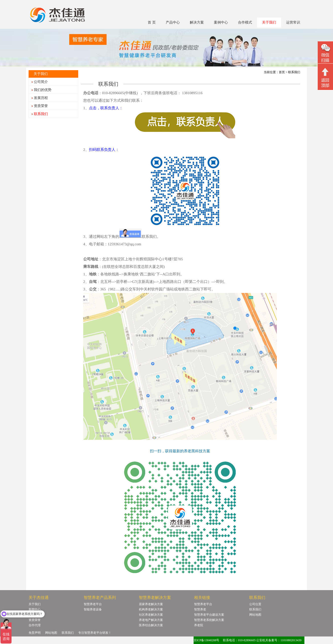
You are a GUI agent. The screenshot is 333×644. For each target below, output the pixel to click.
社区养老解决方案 (151, 615)
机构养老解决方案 (151, 609)
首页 (282, 72)
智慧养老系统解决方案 (209, 620)
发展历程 (41, 98)
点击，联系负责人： (106, 108)
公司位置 (255, 604)
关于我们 (269, 22)
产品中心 (173, 22)
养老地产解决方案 (151, 620)
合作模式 (245, 22)
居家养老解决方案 (151, 604)
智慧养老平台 (93, 604)
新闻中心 (35, 609)
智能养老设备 (93, 609)
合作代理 (35, 625)
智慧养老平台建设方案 (209, 615)
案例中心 (221, 22)
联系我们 (41, 114)
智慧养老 (200, 609)
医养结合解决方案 (151, 625)
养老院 (199, 625)
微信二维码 (325, 53)
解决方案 (197, 22)
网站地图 (255, 615)
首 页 (152, 22)
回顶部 (325, 77)
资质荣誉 (41, 106)
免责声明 (35, 633)
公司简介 (41, 82)
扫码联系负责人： (104, 150)
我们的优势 (43, 90)
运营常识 (293, 22)
